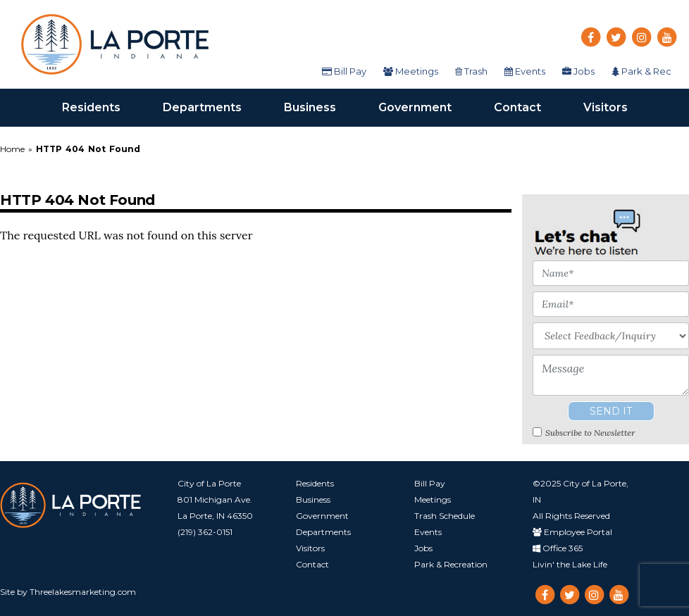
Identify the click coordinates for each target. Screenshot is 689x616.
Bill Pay (344, 71)
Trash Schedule (445, 516)
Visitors (616, 106)
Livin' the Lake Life (570, 564)
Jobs (578, 71)
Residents (102, 106)
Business (321, 106)
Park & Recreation (451, 564)
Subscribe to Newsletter (590, 433)
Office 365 (558, 548)
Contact (528, 106)
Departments (213, 106)
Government (426, 106)
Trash (471, 71)
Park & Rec (641, 71)
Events (525, 71)
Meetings (411, 71)
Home (14, 149)
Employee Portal (572, 532)
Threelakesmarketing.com (83, 592)
